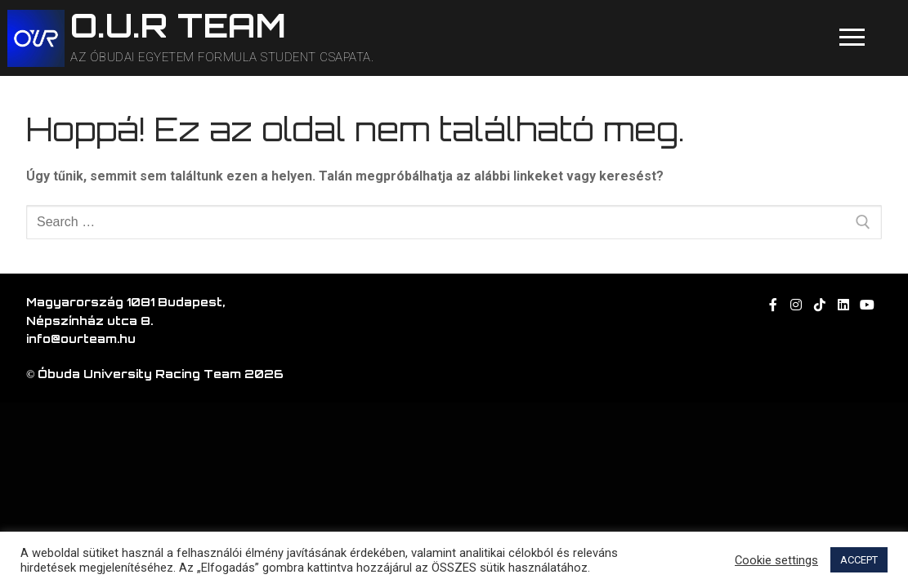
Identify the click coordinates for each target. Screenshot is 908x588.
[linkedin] (844, 305)
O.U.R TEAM (178, 26)
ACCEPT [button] (859, 560)
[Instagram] (796, 305)
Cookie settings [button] (776, 560)
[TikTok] (820, 305)
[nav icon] (852, 38)
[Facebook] (773, 305)
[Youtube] (867, 305)
